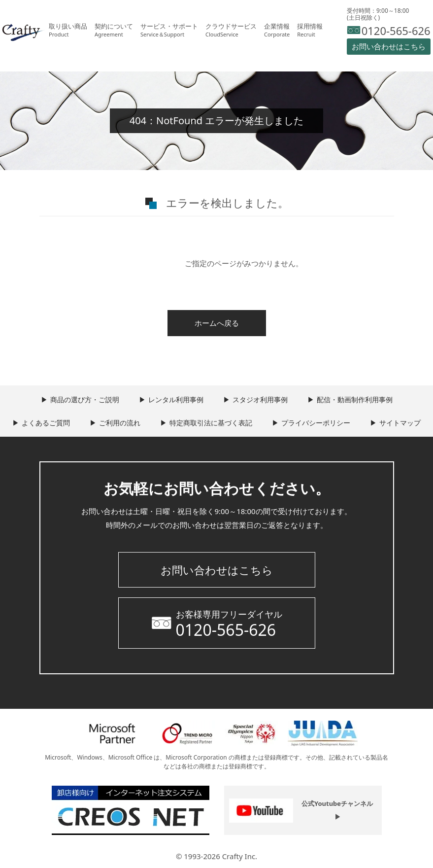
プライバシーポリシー (316, 423)
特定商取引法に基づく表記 (211, 423)
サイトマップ (400, 423)
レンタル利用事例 (176, 399)
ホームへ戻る (217, 323)
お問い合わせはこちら (217, 570)
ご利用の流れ (120, 423)
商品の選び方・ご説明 (85, 399)
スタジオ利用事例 (260, 399)
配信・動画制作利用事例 (355, 399)
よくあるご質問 (46, 423)
